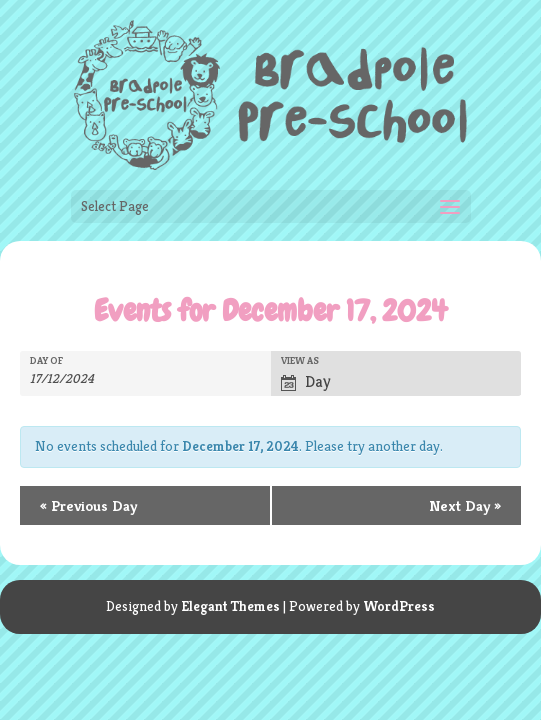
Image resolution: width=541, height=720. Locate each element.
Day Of (46, 361)
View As (300, 361)
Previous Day (88, 505)
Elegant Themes (230, 606)
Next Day (465, 505)
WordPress (399, 606)
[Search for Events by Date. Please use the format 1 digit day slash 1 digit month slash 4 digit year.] (72, 378)
